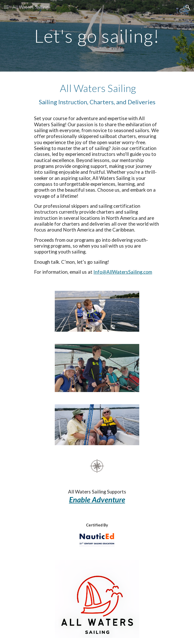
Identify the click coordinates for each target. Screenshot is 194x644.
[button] (6, 7)
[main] (97, 36)
